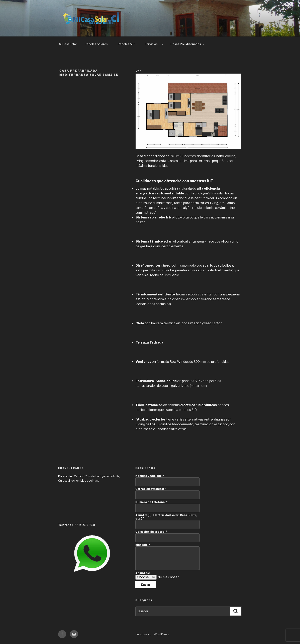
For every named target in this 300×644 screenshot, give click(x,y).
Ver (138, 71)
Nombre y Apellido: (150, 476)
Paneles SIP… (127, 44)
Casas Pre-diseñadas (188, 44)
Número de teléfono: (151, 502)
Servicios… (154, 44)
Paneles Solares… (97, 44)
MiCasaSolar (68, 44)
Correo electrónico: (151, 489)
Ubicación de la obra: (151, 532)
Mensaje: (143, 545)
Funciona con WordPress (152, 634)
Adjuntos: (142, 573)
